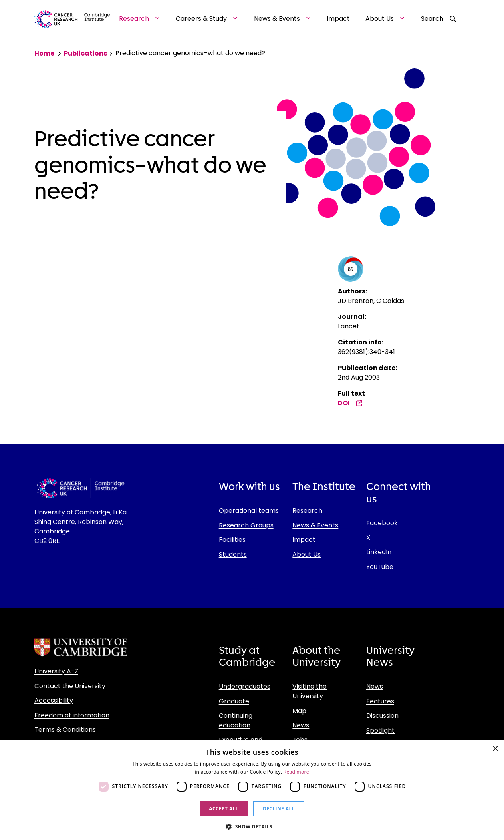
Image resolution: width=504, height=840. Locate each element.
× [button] (495, 749)
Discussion (382, 716)
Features (380, 701)
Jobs (300, 740)
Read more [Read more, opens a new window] (296, 772)
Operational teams (249, 511)
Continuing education (236, 720)
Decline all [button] (279, 809)
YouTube (380, 567)
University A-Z (56, 671)
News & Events (315, 525)
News (301, 725)
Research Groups (246, 525)
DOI (350, 403)
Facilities (232, 540)
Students (233, 554)
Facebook (382, 523)
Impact (304, 540)
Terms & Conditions (65, 730)
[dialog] (252, 790)
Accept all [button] (224, 809)
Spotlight (380, 730)
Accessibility (54, 700)
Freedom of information (72, 715)
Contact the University (70, 686)
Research (307, 511)
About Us (307, 554)
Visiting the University (310, 691)
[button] (252, 826)
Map (299, 711)
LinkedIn (379, 552)
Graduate (234, 701)
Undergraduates (245, 686)
